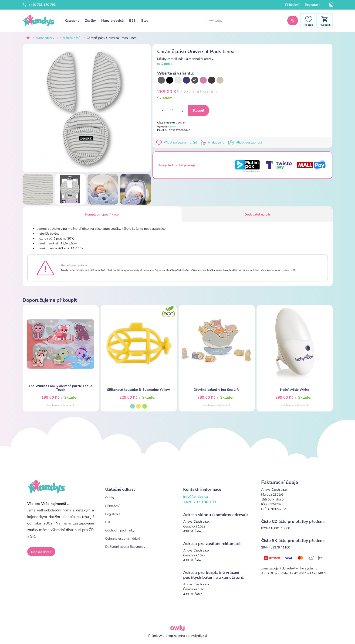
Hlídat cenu (213, 142)
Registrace (313, 5)
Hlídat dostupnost (246, 142)
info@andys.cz (196, 497)
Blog (145, 21)
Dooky (172, 127)
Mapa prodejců (112, 21)
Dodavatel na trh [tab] (257, 214)
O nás (110, 498)
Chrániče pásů (70, 38)
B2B (132, 21)
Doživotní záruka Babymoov (125, 547)
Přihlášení (292, 5)
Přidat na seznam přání (177, 142)
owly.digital (199, 636)
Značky (90, 21)
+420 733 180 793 (39, 5)
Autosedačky (45, 38)
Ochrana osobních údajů (123, 539)
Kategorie (72, 21)
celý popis (165, 64)
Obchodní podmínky (120, 530)
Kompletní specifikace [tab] (102, 214)
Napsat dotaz (41, 552)
